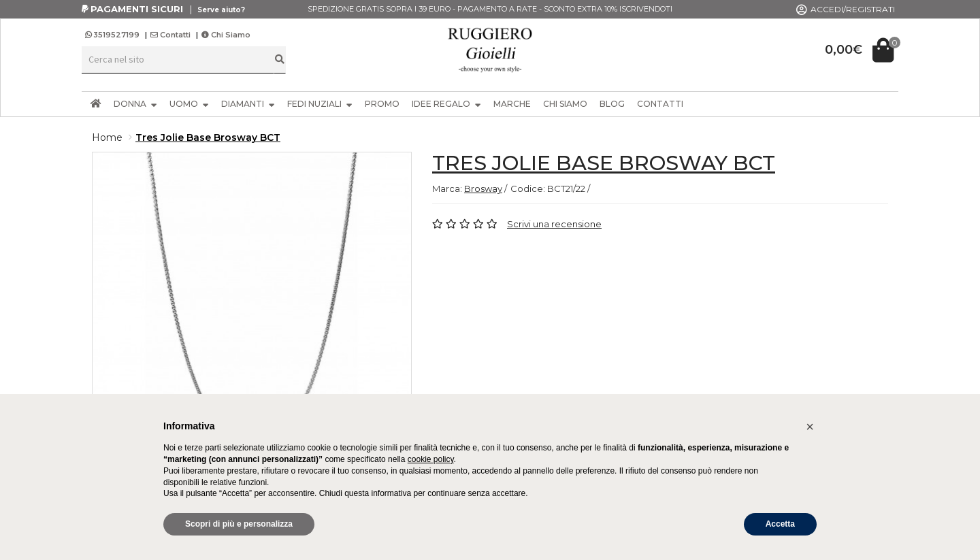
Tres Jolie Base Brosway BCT (208, 137)
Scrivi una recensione (554, 224)
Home (107, 137)
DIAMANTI (248, 104)
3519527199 (113, 35)
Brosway (483, 188)
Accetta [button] (780, 524)
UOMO (189, 104)
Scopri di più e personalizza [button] (239, 524)
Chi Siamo (226, 35)
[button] (810, 427)
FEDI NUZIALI (320, 104)
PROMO (382, 104)
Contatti (170, 35)
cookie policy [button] (431, 459)
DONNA (135, 104)
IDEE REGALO (446, 104)
